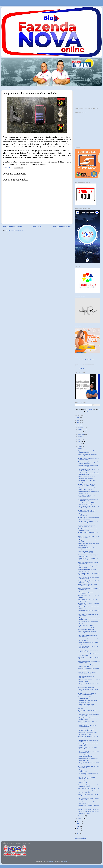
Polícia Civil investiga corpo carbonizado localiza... (86, 593)
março (80, 449)
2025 (78, 420)
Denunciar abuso (81, 838)
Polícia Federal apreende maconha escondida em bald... (88, 522)
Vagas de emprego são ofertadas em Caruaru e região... (88, 451)
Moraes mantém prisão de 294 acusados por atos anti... (86, 730)
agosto (80, 437)
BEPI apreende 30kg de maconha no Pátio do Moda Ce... (88, 574)
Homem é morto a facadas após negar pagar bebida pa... (89, 518)
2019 (78, 828)
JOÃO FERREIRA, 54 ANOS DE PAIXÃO (88, 809)
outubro (81, 432)
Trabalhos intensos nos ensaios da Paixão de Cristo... (87, 530)
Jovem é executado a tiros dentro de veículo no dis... (88, 640)
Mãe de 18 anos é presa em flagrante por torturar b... (88, 803)
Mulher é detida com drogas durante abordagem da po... (88, 666)
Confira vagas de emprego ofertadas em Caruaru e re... (88, 474)
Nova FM (81, 368)
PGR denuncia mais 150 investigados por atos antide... (88, 647)
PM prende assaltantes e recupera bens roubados (87, 748)
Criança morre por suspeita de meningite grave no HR (87, 489)
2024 (78, 423)
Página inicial (38, 227)
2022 (78, 821)
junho (80, 442)
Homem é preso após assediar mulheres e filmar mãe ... (86, 526)
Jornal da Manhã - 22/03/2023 (86, 629)
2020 (78, 826)
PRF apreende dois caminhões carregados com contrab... (86, 481)
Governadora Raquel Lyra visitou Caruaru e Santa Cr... (87, 698)
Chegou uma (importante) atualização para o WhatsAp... (89, 582)
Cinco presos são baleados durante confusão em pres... (88, 701)
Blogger (88, 411)
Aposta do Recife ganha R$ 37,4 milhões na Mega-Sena (87, 504)
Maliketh (90, 410)
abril (80, 446)
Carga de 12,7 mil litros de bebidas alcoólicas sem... (88, 636)
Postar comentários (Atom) (16, 231)
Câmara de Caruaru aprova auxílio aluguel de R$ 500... (88, 643)
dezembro (81, 427)
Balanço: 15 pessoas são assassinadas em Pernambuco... (88, 795)
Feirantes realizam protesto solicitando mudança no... (86, 552)
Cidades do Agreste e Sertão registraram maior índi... (86, 705)
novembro (81, 429)
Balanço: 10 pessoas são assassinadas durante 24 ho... (88, 515)
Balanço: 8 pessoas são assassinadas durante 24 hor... (88, 632)
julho (80, 439)
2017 (78, 833)
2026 (78, 418)
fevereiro (81, 816)
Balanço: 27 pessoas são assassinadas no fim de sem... (88, 690)
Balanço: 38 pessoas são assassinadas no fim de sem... (88, 563)
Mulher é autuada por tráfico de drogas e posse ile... (87, 791)
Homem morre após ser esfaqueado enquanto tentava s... (88, 463)
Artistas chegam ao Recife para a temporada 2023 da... (87, 548)
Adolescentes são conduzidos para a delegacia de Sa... (88, 774)
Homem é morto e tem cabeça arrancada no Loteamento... (87, 485)
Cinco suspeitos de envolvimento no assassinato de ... (88, 782)
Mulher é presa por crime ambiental (88, 788)
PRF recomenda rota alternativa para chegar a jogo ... (88, 715)
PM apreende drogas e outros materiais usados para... (86, 756)
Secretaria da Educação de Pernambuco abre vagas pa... (87, 626)
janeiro (80, 818)
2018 (78, 831)
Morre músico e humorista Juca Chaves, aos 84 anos (87, 570)
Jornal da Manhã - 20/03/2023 (86, 687)
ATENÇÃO (81, 708)
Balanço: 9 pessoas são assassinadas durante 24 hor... (88, 455)
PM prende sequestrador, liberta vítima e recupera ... (87, 726)
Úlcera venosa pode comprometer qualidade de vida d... (88, 585)
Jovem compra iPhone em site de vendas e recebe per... (87, 673)
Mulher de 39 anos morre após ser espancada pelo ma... (88, 600)
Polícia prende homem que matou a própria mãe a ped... (88, 733)
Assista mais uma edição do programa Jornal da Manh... (89, 537)
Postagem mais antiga (62, 227)
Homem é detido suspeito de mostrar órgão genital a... (88, 459)
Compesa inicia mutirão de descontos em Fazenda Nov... (88, 470)
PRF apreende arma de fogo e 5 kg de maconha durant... (88, 611)
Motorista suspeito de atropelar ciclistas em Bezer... (87, 778)
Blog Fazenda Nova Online (86, 360)
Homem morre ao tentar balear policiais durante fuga (87, 694)
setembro (81, 434)
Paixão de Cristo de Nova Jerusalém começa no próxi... (88, 466)
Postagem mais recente (13, 227)
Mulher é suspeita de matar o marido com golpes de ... (88, 799)
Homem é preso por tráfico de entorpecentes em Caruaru (86, 511)
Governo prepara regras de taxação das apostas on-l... (88, 651)
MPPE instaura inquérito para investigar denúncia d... (86, 496)
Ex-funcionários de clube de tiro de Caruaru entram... (88, 500)
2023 (78, 425)
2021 (78, 824)
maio (80, 444)
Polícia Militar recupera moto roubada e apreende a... (86, 477)
